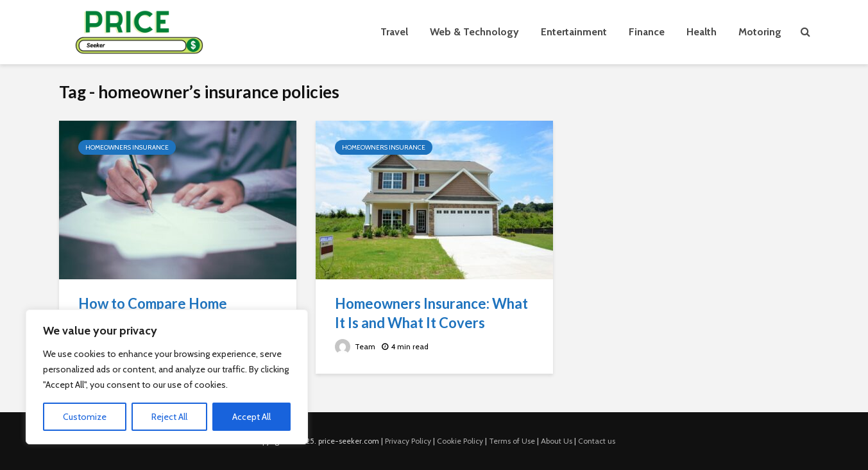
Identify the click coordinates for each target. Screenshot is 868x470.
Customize (85, 417)
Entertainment (574, 32)
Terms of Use (512, 441)
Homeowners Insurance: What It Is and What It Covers (431, 313)
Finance (647, 32)
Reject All (169, 417)
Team (355, 346)
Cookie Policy (460, 441)
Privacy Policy (408, 441)
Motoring (760, 32)
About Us (557, 441)
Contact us (597, 441)
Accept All (251, 417)
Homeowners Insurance (127, 147)
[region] (167, 377)
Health (702, 32)
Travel (394, 32)
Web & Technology (474, 32)
